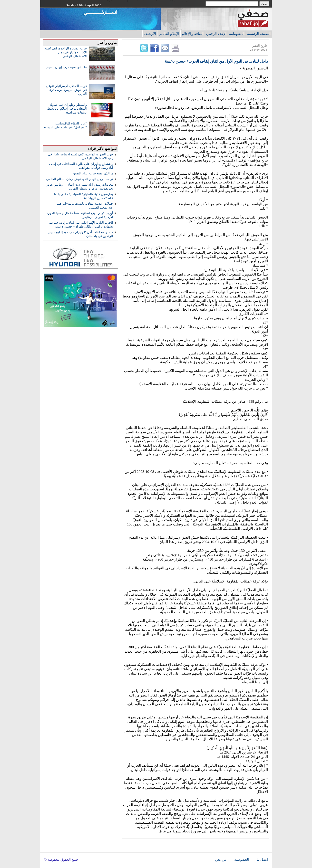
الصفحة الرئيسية (259, 34)
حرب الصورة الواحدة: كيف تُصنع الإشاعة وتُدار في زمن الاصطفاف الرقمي (66, 52)
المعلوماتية (237, 34)
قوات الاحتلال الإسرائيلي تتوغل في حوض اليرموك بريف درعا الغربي (66, 90)
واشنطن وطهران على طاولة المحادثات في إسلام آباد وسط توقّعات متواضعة (67, 109)
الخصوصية (242, 860)
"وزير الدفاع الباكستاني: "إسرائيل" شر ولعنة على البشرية (65, 125)
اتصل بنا (262, 860)
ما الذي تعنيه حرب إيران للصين (67, 67)
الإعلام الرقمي (216, 34)
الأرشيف (150, 34)
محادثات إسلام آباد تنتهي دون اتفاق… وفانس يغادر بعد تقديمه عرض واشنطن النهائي (80, 186)
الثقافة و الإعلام (193, 34)
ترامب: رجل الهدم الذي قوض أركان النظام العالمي (80, 179)
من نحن (221, 860)
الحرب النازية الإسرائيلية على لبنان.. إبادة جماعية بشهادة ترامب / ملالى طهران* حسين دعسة (81, 224)
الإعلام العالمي (169, 34)
